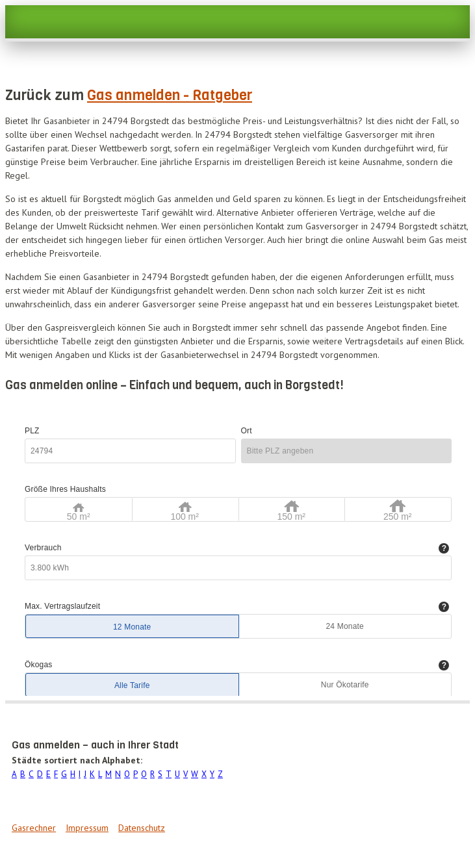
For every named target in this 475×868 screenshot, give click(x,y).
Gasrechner (34, 828)
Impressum (87, 828)
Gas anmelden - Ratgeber (170, 95)
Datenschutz (142, 828)
